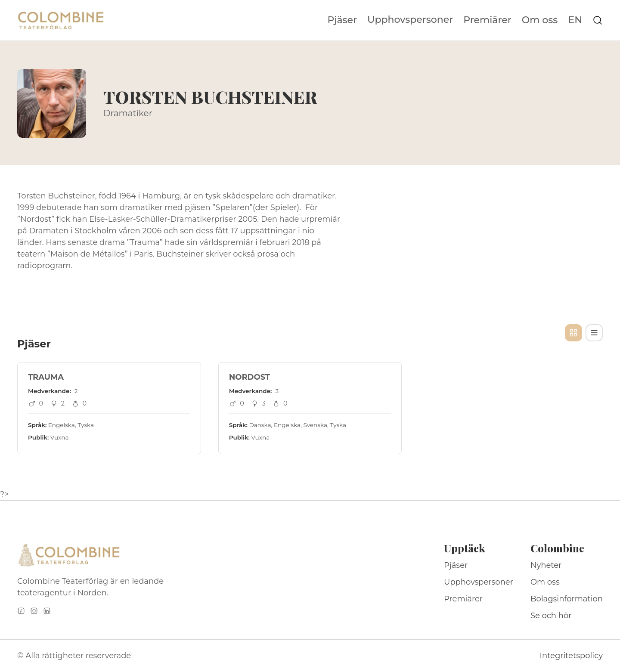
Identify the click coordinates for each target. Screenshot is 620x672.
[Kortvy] (573, 333)
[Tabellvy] (594, 333)
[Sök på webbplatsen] (598, 20)
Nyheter (546, 565)
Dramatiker (128, 113)
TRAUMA (46, 377)
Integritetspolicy (571, 656)
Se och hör (551, 616)
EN (575, 20)
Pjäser (343, 20)
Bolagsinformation (567, 599)
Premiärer (487, 20)
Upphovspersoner (410, 20)
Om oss (540, 20)
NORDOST (250, 377)
